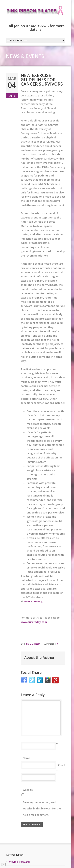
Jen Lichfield (33, 644)
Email (62, 765)
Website (28, 790)
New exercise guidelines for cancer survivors (42, 79)
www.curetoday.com (34, 622)
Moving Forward (19, 862)
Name (26, 758)
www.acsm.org (33, 601)
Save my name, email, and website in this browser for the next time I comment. (42, 808)
